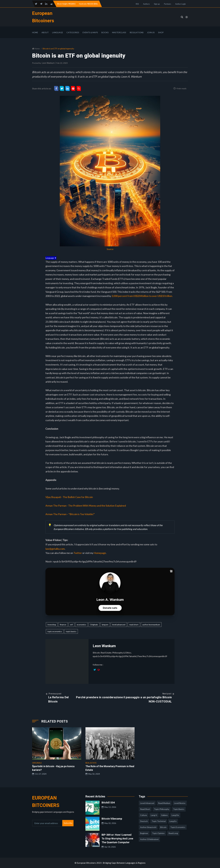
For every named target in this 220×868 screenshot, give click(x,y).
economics (81, 625)
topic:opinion (158, 833)
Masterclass (119, 32)
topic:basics (71, 631)
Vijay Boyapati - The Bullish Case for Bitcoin (69, 497)
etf (71, 625)
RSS (137, 4)
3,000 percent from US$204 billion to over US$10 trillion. (142, 296)
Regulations (137, 32)
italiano (164, 815)
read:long (173, 833)
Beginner (144, 833)
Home (35, 32)
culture (144, 815)
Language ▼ (51, 258)
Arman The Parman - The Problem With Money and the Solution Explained (86, 506)
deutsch (144, 821)
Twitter (78, 553)
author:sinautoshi (148, 827)
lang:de (175, 815)
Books (105, 32)
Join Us (151, 32)
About (45, 32)
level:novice (180, 803)
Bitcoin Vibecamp (112, 819)
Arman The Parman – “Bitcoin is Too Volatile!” (70, 514)
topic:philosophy (162, 809)
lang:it (154, 815)
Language (58, 32)
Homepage (100, 553)
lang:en (105, 625)
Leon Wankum (48, 63)
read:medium (164, 803)
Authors (146, 4)
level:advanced (119, 625)
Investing (52, 625)
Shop (161, 32)
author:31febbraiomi (149, 839)
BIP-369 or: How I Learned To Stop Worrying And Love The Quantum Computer (117, 839)
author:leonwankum (151, 625)
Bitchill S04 (108, 803)
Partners (168, 4)
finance (63, 625)
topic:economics (55, 631)
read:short (134, 625)
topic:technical (159, 821)
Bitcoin (163, 827)
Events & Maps (90, 32)
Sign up (157, 4)
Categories (73, 32)
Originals (94, 625)
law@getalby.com (55, 549)
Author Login (181, 4)
